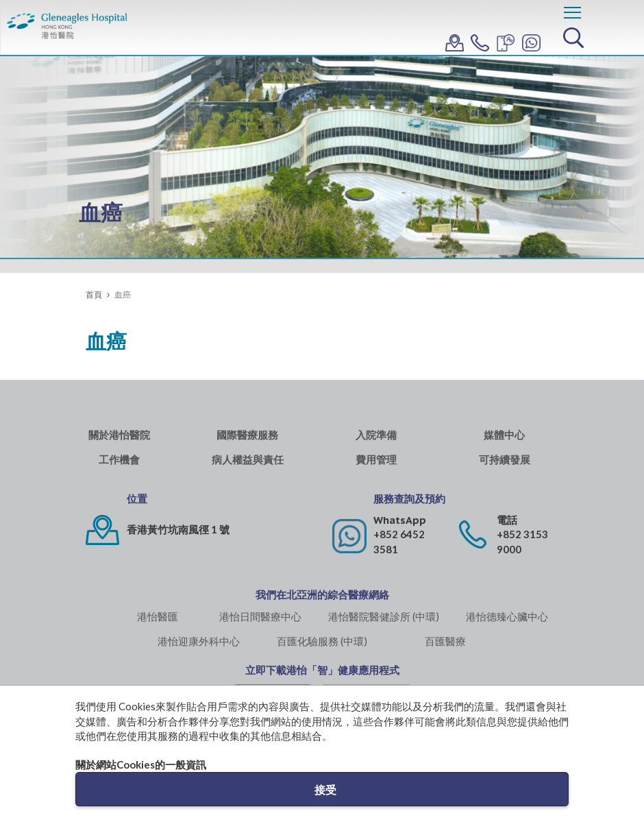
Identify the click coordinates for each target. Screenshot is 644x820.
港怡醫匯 (158, 616)
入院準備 (376, 435)
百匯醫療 (445, 641)
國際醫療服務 (247, 435)
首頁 (94, 294)
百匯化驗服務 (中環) (322, 641)
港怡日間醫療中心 (260, 616)
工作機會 (119, 460)
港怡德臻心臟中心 (507, 616)
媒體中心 (504, 435)
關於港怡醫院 (119, 435)
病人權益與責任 (248, 460)
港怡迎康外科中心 (199, 641)
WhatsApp (400, 520)
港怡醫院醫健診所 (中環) (384, 616)
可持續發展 (505, 460)
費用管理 (376, 460)
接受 (325, 789)
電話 (507, 520)
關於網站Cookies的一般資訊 (141, 764)
